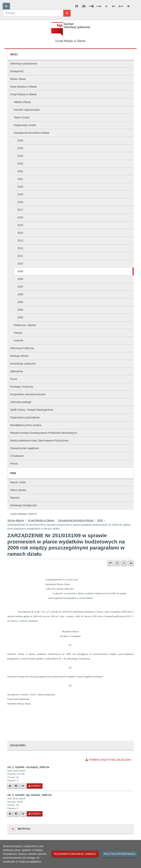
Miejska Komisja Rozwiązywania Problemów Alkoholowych (44, 433)
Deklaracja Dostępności (24, 505)
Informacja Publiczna (22, 348)
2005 (20, 302)
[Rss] (6, 6)
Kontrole (19, 340)
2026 (20, 140)
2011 (20, 256)
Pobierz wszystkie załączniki (108, 760)
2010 (20, 264)
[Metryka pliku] (10, 786)
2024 (20, 156)
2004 (20, 310)
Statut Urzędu (22, 117)
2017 (20, 210)
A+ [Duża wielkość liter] (113, 6)
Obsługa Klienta (19, 356)
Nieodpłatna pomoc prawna (26, 425)
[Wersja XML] (124, 563)
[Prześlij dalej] (110, 563)
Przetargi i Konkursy (22, 387)
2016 (20, 217)
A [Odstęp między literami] (99, 6)
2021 (20, 179)
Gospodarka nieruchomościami (28, 394)
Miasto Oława (18, 79)
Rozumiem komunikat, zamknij (75, 854)
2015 (20, 225)
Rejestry (15, 498)
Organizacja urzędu (25, 125)
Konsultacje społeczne (23, 364)
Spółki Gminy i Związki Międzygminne (32, 410)
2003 (20, 317)
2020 (20, 187)
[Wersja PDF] (117, 563)
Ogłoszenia (17, 371)
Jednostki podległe (21, 402)
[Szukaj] (67, 13)
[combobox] (33, 13)
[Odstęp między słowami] (91, 6)
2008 (20, 279)
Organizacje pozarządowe (25, 417)
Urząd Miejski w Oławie (23, 94)
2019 (20, 194)
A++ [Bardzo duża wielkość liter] (121, 6)
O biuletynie (17, 456)
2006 (20, 294)
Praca (13, 379)
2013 (20, 240)
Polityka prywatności (120, 854)
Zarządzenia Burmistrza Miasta (31, 133)
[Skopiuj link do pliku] (16, 786)
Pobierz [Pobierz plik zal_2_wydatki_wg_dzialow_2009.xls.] (35, 814)
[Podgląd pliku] (23, 786)
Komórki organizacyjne (27, 110)
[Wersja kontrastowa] (128, 6)
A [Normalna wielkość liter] (106, 6)
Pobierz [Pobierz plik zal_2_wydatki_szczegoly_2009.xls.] (35, 786)
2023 (20, 164)
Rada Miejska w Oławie (23, 87)
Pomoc (14, 464)
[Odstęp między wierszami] (84, 6)
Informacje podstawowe (24, 64)
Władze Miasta (22, 102)
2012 (20, 248)
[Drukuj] (131, 563)
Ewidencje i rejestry (25, 325)
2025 (20, 148)
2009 (20, 271)
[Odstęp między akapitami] (77, 6)
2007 (20, 287)
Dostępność (17, 71)
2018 (20, 202)
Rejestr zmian (18, 482)
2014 (20, 233)
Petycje (18, 333)
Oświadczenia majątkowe (25, 448)
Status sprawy (18, 490)
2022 (20, 171)
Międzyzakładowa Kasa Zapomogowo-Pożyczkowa (39, 441)
